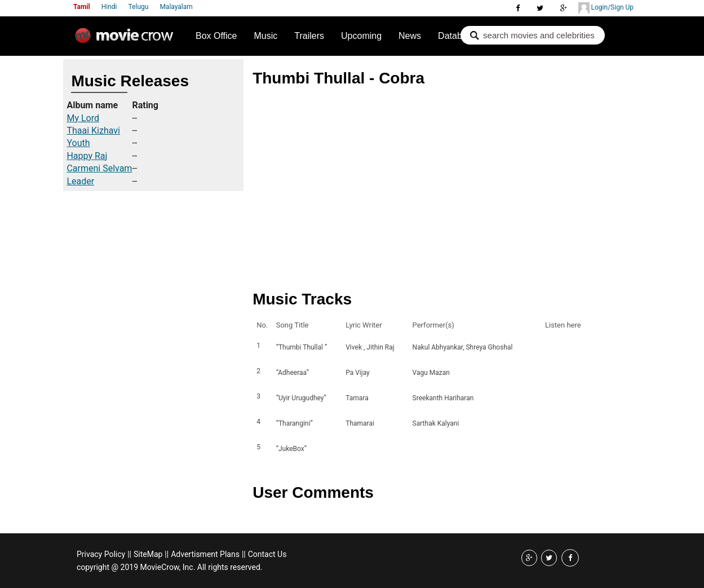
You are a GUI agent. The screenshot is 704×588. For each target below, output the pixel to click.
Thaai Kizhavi (93, 131)
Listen (557, 347)
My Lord (83, 118)
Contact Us (267, 554)
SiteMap (148, 554)
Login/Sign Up (606, 8)
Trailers (309, 36)
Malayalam (176, 7)
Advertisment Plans (205, 554)
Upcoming (361, 36)
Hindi (109, 7)
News (410, 36)
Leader (80, 181)
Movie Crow (127, 40)
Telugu (139, 7)
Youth (78, 143)
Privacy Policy (101, 554)
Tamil (82, 7)
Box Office (216, 36)
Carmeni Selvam (99, 168)
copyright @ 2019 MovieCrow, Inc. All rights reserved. (170, 567)
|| (129, 554)
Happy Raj (87, 156)
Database (457, 36)
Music (266, 36)
